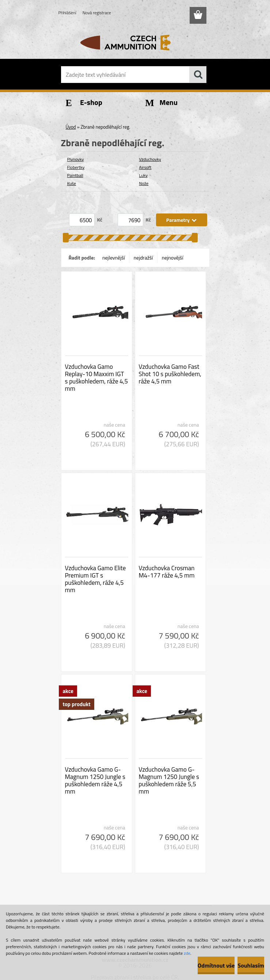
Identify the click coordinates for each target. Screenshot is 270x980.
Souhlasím (251, 965)
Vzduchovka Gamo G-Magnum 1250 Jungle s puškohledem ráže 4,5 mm (95, 780)
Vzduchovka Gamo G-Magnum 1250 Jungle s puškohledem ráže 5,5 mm (169, 780)
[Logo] (131, 42)
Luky (144, 175)
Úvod (71, 127)
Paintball (75, 175)
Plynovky (76, 159)
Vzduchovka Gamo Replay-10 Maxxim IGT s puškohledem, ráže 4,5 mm (97, 378)
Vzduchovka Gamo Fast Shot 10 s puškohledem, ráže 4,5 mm (170, 374)
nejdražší (143, 258)
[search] (198, 75)
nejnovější (173, 258)
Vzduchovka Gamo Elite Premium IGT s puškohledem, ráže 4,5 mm (96, 579)
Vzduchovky (150, 159)
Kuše (72, 183)
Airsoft (145, 167)
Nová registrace (97, 13)
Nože (144, 183)
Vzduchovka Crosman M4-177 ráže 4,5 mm (167, 572)
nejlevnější (114, 258)
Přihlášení (67, 13)
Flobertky (76, 167)
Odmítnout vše (216, 965)
